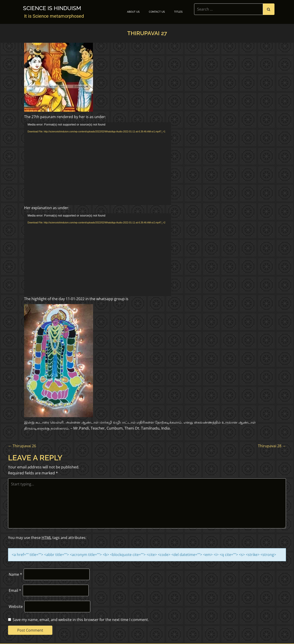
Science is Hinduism (52, 8)
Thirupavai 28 (272, 446)
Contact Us (157, 12)
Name (15, 574)
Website (16, 607)
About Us (133, 12)
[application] (98, 164)
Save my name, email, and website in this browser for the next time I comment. (81, 620)
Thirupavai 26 (22, 446)
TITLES (178, 12)
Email (15, 590)
